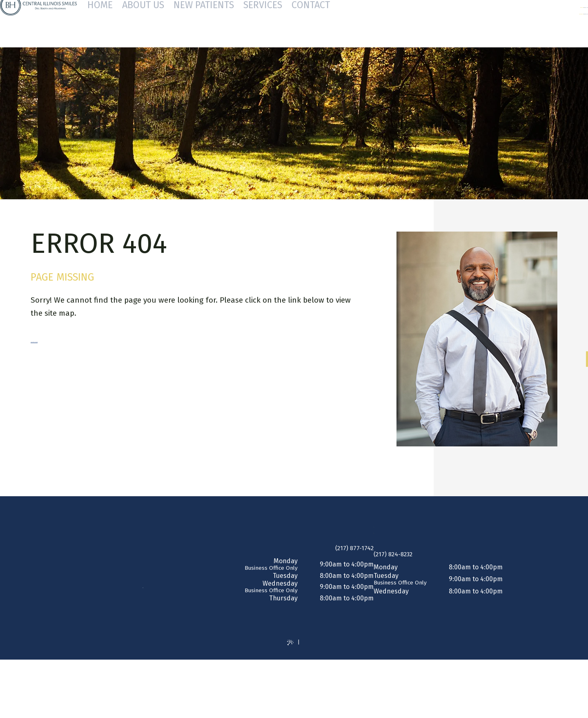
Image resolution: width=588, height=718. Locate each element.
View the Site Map (62, 340)
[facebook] (578, 353)
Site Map (342, 657)
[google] (578, 365)
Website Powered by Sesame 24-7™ (287, 657)
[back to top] (294, 696)
